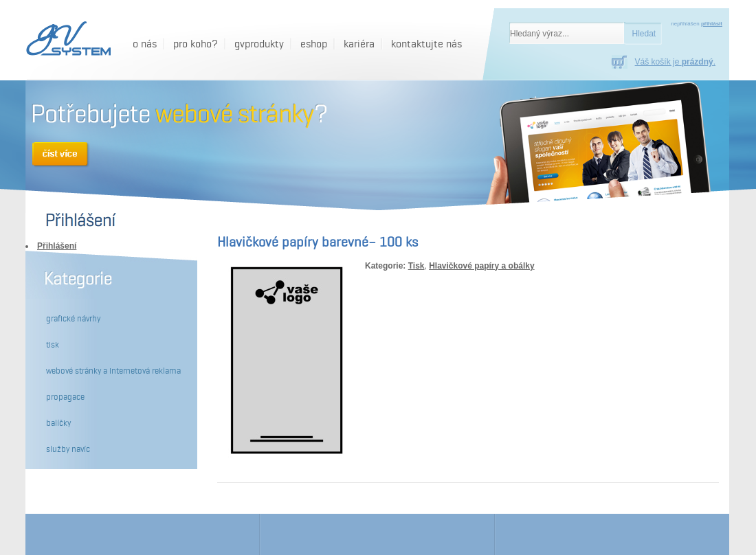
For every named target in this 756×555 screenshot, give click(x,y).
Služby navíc (68, 449)
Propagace (65, 397)
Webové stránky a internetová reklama (113, 371)
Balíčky (58, 423)
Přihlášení (57, 246)
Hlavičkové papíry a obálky (481, 266)
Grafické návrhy (73, 319)
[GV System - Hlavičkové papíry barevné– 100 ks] (66, 40)
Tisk (416, 266)
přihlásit (712, 24)
